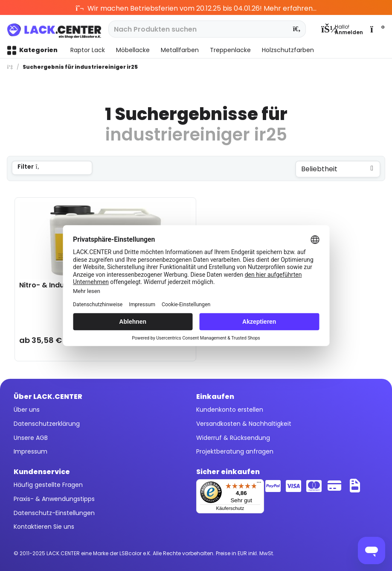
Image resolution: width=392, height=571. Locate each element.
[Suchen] (297, 29)
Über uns (27, 410)
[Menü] (259, 484)
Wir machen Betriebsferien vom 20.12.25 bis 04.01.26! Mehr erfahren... (196, 8)
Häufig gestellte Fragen (48, 485)
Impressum (30, 451)
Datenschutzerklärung (47, 424)
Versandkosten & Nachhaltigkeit (244, 424)
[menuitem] (342, 29)
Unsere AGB (31, 438)
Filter (29, 167)
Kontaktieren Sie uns (44, 527)
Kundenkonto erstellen (230, 410)
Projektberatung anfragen (235, 451)
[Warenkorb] (377, 29)
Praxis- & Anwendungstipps (54, 499)
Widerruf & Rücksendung (233, 438)
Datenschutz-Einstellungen (54, 513)
